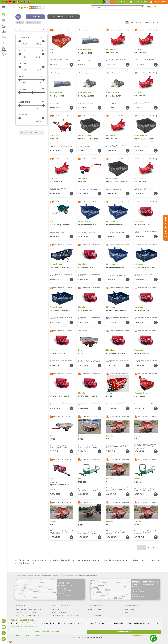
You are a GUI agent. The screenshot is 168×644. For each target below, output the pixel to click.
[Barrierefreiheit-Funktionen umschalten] (103, 2)
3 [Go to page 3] (153, 547)
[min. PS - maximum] (32, 54)
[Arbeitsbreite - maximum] (32, 41)
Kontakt (123, 2)
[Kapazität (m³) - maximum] (32, 92)
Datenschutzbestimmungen (19, 626)
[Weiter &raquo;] (158, 547)
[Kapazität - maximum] (32, 67)
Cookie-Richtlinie (33, 626)
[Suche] (31, 30)
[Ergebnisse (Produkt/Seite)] (139, 22)
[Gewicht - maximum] (32, 118)
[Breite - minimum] (25, 83)
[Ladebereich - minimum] (25, 108)
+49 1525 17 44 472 (139, 591)
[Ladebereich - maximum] (32, 105)
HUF (108, 2)
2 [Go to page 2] (148, 547)
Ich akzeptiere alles (124, 632)
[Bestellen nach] (151, 22)
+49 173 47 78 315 (138, 596)
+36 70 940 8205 (64, 595)
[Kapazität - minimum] (25, 70)
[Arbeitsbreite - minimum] (25, 44)
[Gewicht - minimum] (25, 121)
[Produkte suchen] (117, 7)
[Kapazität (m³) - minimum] (25, 96)
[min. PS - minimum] (25, 57)
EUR (113, 2)
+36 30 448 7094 (64, 590)
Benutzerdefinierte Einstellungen (49, 632)
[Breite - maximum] (32, 80)
